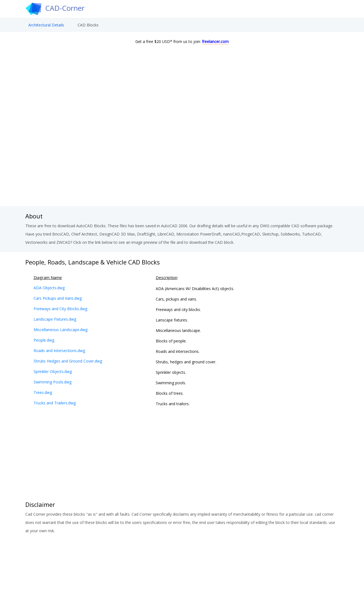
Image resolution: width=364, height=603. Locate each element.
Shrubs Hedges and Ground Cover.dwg (68, 361)
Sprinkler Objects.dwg (53, 371)
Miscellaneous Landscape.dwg (61, 330)
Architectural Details (46, 26)
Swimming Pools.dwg (53, 382)
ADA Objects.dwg (49, 288)
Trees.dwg (43, 392)
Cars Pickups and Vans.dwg (58, 298)
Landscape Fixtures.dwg (55, 319)
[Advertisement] (182, 162)
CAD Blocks (88, 26)
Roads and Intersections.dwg (59, 351)
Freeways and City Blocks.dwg (60, 309)
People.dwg (44, 340)
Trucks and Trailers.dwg (55, 403)
